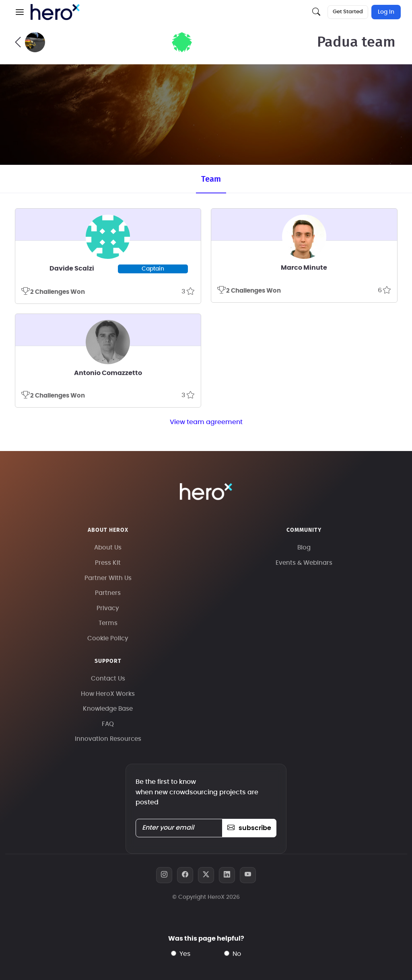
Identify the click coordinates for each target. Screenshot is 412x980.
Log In (386, 12)
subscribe (249, 828)
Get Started (348, 12)
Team (211, 179)
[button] (20, 12)
